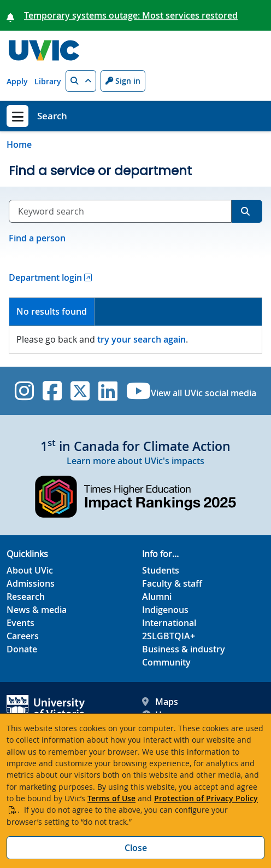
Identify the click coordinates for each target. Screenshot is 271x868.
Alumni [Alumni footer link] (157, 597)
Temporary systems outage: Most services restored (131, 15)
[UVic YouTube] (139, 391)
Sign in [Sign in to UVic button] (123, 81)
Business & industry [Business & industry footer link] (184, 649)
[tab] (52, 312)
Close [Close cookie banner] (136, 848)
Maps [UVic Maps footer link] (160, 702)
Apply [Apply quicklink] (17, 81)
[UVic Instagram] (24, 391)
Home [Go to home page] (19, 144)
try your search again (142, 339)
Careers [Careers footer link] (23, 636)
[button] (81, 81)
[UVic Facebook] (52, 391)
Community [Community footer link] (166, 662)
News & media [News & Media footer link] (37, 610)
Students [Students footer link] (161, 570)
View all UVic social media (204, 393)
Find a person (37, 238)
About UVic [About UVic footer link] (30, 570)
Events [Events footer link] (20, 623)
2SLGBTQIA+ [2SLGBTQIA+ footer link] (169, 636)
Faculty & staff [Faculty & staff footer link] (172, 583)
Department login (45, 277)
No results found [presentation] (52, 311)
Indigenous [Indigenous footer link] (165, 610)
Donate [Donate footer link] (22, 649)
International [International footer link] (169, 623)
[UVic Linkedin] (108, 391)
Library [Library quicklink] (48, 81)
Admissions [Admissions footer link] (31, 583)
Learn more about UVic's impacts (135, 461)
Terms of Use (111, 798)
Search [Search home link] (52, 116)
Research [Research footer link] (26, 597)
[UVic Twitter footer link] (80, 391)
